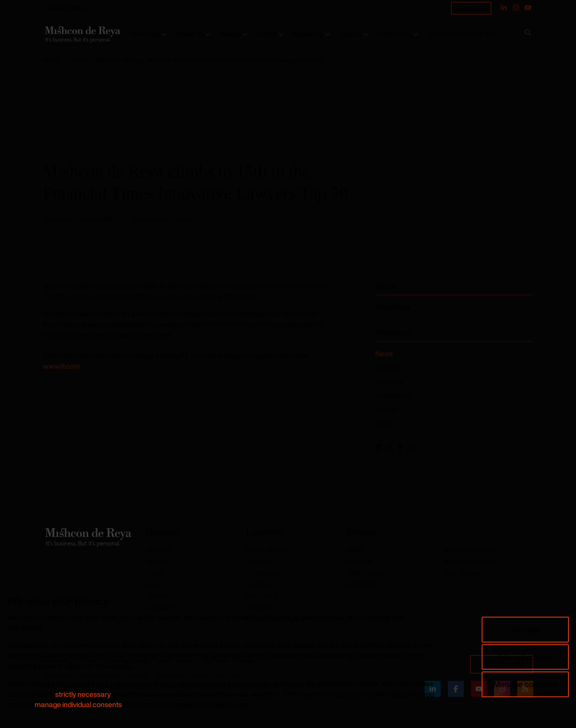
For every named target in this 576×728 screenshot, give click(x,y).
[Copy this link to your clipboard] (411, 447)
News (384, 354)
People (230, 34)
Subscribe (471, 8)
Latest (267, 34)
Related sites (66, 8)
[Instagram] (516, 8)
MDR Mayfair (365, 573)
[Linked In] (504, 8)
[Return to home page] (82, 34)
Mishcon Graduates (471, 561)
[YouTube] (528, 8)
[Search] (528, 34)
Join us (350, 34)
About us (190, 34)
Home (51, 60)
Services (146, 34)
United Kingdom (269, 550)
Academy (308, 34)
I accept (525, 629)
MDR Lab (360, 561)
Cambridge (265, 573)
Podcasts (389, 382)
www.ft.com (61, 366)
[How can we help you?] (476, 35)
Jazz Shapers (463, 573)
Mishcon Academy (469, 550)
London (261, 561)
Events (386, 410)
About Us (159, 550)
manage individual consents (78, 704)
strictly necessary (83, 694)
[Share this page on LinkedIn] (379, 447)
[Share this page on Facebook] (400, 447)
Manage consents (525, 684)
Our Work (390, 368)
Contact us (394, 34)
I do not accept (525, 657)
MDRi (355, 550)
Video (384, 424)
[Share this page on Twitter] (389, 447)
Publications (394, 396)
